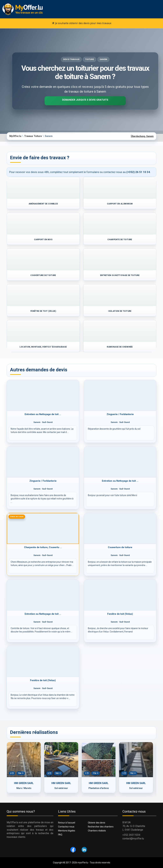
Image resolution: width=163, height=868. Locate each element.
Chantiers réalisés (97, 831)
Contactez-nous (66, 827)
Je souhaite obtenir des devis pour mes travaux (82, 23)
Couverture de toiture (120, 547)
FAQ (60, 835)
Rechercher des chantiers (101, 827)
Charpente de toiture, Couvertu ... (43, 547)
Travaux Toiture (33, 136)
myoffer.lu (83, 863)
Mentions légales (67, 831)
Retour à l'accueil (67, 823)
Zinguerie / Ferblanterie (120, 414)
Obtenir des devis (97, 823)
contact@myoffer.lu (133, 839)
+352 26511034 (131, 835)
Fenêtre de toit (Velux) (120, 614)
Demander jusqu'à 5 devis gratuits (85, 100)
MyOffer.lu (15, 136)
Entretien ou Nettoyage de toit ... (43, 414)
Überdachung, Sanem (142, 136)
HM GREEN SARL (24, 783)
